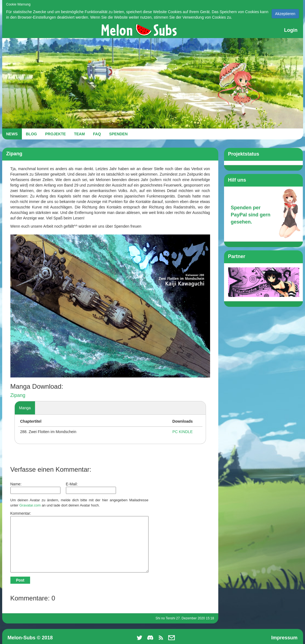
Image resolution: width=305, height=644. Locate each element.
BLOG (31, 134)
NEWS (12, 134)
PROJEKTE (55, 134)
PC (175, 432)
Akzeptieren (285, 14)
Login (291, 30)
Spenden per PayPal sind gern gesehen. (251, 215)
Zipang (18, 395)
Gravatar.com (30, 505)
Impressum (284, 638)
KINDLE (186, 432)
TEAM (79, 134)
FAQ (97, 134)
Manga (25, 408)
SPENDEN (118, 134)
